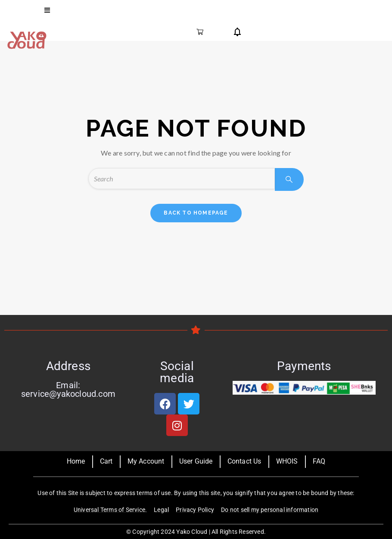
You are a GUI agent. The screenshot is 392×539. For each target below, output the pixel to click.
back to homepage (196, 213)
